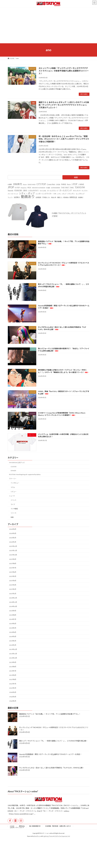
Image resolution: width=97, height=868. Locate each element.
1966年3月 (13, 697)
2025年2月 (13, 589)
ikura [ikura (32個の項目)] (69, 184)
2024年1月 (13, 645)
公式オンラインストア (17, 828)
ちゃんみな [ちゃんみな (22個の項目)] (43, 191)
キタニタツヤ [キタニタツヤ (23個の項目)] (77, 191)
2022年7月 (13, 684)
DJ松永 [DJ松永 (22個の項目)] (58, 184)
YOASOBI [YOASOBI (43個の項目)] (18, 190)
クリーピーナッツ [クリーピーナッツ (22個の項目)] (13, 194)
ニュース (12, 496)
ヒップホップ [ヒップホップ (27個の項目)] (80, 194)
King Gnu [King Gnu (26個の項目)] (24, 188)
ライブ (13, 504)
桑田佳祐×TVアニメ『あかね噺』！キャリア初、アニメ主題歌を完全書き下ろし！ (50, 714)
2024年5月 (13, 628)
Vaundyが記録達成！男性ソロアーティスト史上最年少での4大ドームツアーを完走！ (50, 754)
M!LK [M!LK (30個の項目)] (29, 188)
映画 (12, 517)
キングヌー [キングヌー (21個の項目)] (85, 191)
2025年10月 (13, 555)
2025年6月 (13, 572)
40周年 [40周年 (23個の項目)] (10, 184)
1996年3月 (13, 692)
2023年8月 (13, 667)
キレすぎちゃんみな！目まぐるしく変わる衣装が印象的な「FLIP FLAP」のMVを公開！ (52, 768)
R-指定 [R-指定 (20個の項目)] (48, 188)
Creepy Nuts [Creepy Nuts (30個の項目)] (51, 184)
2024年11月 (13, 602)
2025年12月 (13, 546)
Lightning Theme (48, 836)
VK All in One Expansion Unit (62, 836)
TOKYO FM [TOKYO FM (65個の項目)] (80, 187)
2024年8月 (13, 615)
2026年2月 (13, 538)
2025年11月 (13, 551)
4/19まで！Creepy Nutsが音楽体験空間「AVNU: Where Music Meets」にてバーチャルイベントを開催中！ (62, 414)
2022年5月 (13, 688)
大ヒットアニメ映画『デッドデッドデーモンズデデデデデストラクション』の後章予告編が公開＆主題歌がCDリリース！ (64, 71)
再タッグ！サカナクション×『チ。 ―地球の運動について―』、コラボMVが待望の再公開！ (53, 741)
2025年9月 (13, 559)
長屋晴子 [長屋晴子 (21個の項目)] (81, 197)
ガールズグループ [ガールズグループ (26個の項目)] (53, 191)
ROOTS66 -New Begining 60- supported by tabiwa (25, 475)
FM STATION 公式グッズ (17, 463)
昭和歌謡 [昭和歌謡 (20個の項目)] (66, 197)
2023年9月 (13, 662)
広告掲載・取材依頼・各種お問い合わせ (58, 826)
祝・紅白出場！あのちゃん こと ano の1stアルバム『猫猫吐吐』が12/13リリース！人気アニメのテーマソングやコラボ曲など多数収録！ (64, 139)
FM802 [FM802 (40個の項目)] (64, 184)
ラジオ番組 (14, 509)
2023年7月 (13, 671)
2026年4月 (13, 529)
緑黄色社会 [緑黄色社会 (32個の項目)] (73, 197)
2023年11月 (13, 654)
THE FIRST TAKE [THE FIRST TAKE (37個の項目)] (67, 187)
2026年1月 (13, 542)
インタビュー (15, 483)
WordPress (37, 836)
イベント (13, 500)
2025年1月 (13, 594)
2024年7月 (13, 619)
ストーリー (13, 479)
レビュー (13, 492)
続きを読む (84, 94)
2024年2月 (13, 641)
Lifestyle (13, 471)
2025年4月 (13, 581)
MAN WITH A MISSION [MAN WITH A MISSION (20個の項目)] (39, 188)
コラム (13, 487)
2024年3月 (13, 637)
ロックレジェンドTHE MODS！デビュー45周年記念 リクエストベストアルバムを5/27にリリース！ (63, 264)
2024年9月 (13, 611)
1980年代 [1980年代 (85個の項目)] (17, 184)
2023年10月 (13, 658)
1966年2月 (13, 701)
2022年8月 (13, 679)
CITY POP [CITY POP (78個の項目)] (41, 184)
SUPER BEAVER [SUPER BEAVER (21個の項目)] (55, 188)
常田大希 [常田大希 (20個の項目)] (54, 197)
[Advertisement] (48, 25)
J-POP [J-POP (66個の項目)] (74, 184)
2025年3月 (13, 585)
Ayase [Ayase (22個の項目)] (25, 184)
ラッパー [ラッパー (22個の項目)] (10, 197)
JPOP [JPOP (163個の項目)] (11, 187)
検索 (76, 177)
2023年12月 (13, 649)
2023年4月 (13, 675)
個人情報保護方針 (35, 826)
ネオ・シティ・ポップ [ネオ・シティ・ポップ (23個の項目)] (60, 194)
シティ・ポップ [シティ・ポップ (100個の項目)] (27, 193)
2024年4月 (13, 632)
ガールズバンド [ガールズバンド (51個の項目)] (66, 190)
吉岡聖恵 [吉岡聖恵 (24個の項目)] (38, 197)
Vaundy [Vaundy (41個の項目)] (10, 190)
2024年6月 (13, 624)
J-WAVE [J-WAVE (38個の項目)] (81, 184)
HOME (12, 826)
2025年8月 (13, 564)
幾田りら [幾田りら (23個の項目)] (60, 197)
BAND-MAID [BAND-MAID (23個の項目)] (32, 184)
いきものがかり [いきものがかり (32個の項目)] (33, 191)
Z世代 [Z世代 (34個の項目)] (25, 191)
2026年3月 (13, 533)
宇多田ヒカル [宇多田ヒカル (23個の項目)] (46, 197)
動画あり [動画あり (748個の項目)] (28, 197)
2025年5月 (13, 576)
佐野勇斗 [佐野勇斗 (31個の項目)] (17, 197)
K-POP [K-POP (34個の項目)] (17, 188)
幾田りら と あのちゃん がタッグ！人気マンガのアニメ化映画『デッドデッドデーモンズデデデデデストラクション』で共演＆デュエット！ (64, 105)
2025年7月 (13, 568)
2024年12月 (13, 598)
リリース (13, 513)
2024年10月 (13, 606)
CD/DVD (13, 467)
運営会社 (22, 826)
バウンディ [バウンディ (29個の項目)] (71, 194)
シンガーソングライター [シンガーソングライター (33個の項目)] (44, 194)
